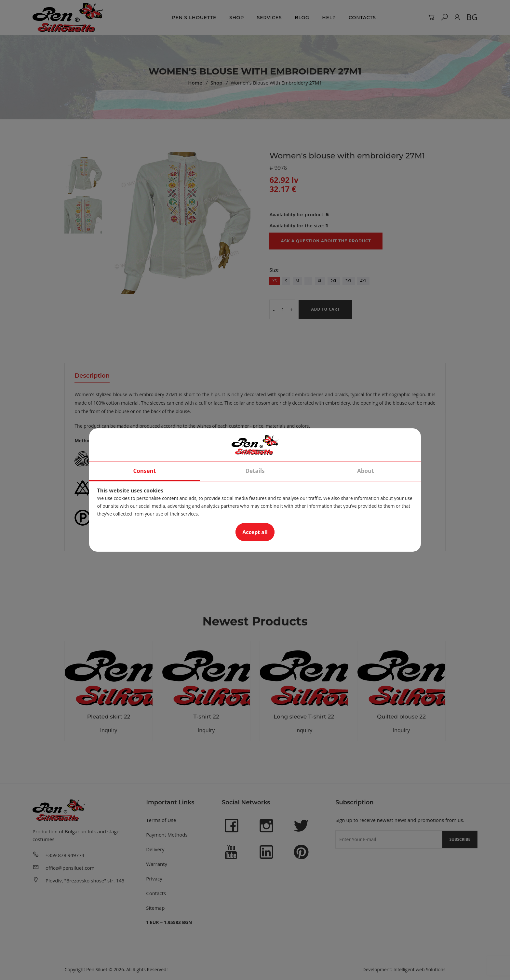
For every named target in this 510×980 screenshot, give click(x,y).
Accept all (255, 532)
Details (255, 471)
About (366, 471)
